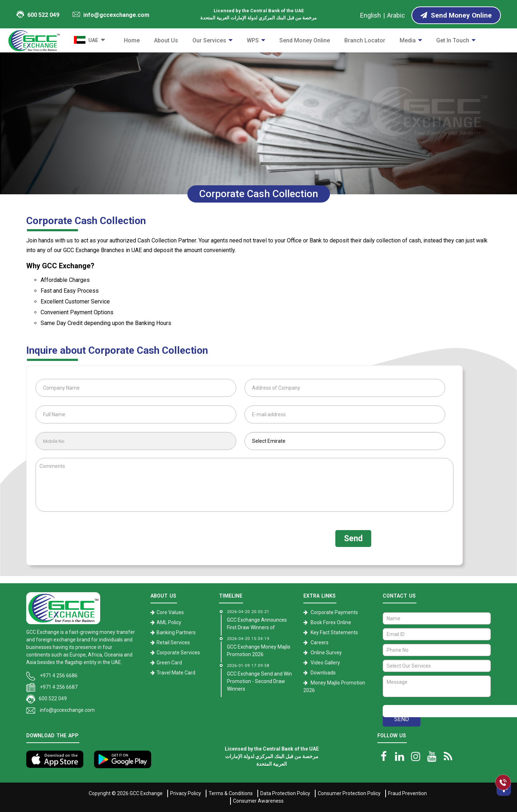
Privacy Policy (186, 793)
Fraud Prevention (407, 793)
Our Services (209, 40)
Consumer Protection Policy (349, 793)
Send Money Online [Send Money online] (456, 15)
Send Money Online (305, 40)
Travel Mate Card (176, 673)
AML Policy (169, 622)
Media (408, 40)
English (371, 15)
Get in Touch (453, 40)
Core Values (170, 612)
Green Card (169, 663)
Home (132, 40)
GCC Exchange (146, 793)
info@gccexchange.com (111, 15)
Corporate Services (178, 653)
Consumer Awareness (258, 801)
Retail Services (173, 642)
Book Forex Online (331, 622)
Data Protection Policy (285, 793)
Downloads (323, 673)
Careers (320, 642)
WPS (253, 40)
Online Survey (326, 653)
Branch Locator (365, 40)
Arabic (396, 15)
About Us (166, 40)
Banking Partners (176, 632)
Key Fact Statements (334, 632)
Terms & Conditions (231, 793)
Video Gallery (325, 663)
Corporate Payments (334, 612)
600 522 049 (38, 15)
